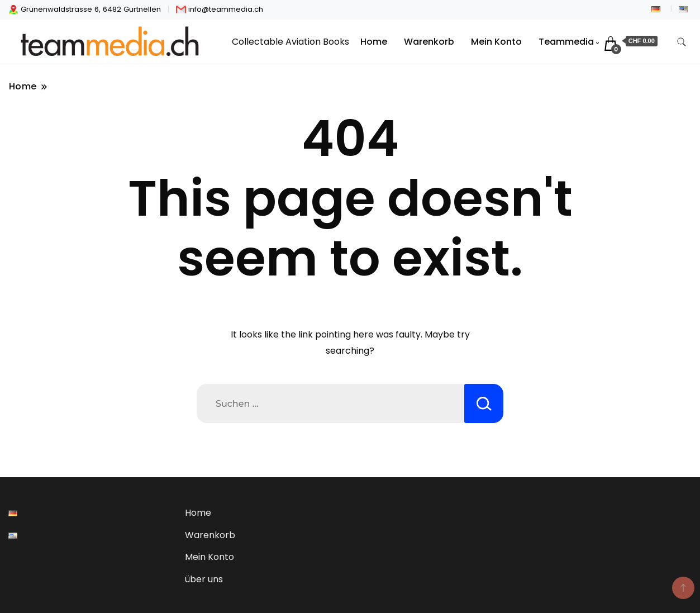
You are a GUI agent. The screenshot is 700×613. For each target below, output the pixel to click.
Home (374, 42)
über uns (204, 579)
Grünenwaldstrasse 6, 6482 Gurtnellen (85, 9)
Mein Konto (496, 42)
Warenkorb (429, 42)
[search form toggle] (682, 42)
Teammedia (566, 42)
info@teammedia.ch (220, 9)
